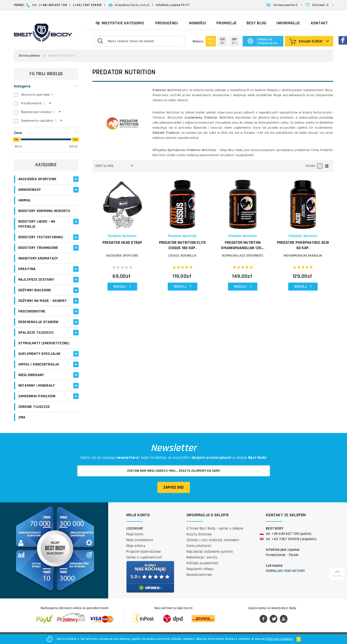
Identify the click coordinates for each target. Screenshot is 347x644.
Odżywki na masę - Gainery (42, 301)
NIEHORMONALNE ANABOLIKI (303, 256)
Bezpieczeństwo (199, 575)
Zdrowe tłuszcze (34, 407)
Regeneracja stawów (38, 322)
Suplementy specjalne (40, 354)
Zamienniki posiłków (37, 396)
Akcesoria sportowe (37, 179)
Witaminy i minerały (37, 386)
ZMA (22, 417)
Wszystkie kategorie (120, 23)
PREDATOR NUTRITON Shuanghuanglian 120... (243, 245)
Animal (25, 200)
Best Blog (256, 23)
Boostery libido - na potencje (37, 224)
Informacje (288, 23)
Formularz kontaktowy (285, 571)
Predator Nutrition (122, 236)
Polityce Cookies (280, 639)
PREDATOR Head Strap (122, 243)
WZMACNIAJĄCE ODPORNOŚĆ (243, 256)
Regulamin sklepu (200, 569)
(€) (223, 41)
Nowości (198, 23)
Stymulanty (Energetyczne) (44, 343)
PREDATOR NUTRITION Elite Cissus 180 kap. (183, 245)
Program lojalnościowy (143, 552)
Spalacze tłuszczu (36, 333)
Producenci (167, 23)
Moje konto (135, 534)
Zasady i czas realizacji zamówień (213, 540)
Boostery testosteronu (41, 237)
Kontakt (320, 23)
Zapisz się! (174, 487)
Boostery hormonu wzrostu (44, 211)
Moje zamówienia (140, 540)
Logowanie (135, 528)
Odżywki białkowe (35, 290)
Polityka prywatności (203, 563)
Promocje (226, 23)
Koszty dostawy (199, 534)
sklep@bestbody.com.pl (132, 5)
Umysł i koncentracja (39, 364)
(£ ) (234, 41)
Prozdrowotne (32, 311)
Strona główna (29, 56)
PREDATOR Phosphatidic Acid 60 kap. (303, 245)
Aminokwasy (30, 190)
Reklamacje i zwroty (202, 557)
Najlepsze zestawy (36, 280)
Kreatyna (27, 269)
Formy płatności (199, 546)
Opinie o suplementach (144, 557)
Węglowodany (31, 375)
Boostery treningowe (38, 248)
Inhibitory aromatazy (38, 258)
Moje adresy (136, 546)
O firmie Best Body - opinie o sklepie (215, 528)
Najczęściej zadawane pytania (210, 552)
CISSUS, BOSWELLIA (182, 256)
